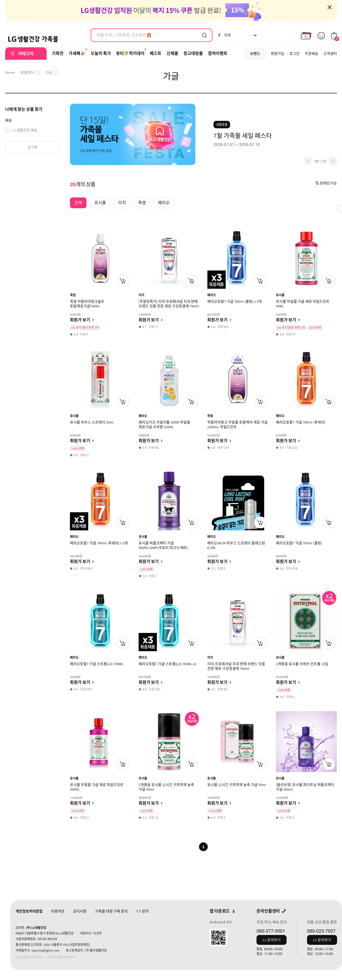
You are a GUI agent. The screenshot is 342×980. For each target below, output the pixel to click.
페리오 (212, 295)
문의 (142, 911)
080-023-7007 (321, 931)
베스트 (156, 53)
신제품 (172, 53)
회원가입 (277, 54)
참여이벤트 (218, 53)
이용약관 (58, 911)
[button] (308, 161)
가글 (49, 72)
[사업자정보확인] (79, 945)
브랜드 (255, 54)
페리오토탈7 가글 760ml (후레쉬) (301, 422)
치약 (224, 35)
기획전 (58, 53)
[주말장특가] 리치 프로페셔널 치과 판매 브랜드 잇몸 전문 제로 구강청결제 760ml (169, 304)
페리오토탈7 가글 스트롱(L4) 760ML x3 (167, 664)
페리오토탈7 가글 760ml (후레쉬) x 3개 (99, 543)
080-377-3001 (271, 931)
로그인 (294, 54)
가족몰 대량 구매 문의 (111, 911)
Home (10, 72)
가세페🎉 (77, 53)
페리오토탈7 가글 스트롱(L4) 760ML (97, 664)
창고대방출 (193, 53)
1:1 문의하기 (272, 940)
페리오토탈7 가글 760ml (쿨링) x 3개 (234, 301)
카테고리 (26, 54)
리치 (141, 295)
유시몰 (280, 295)
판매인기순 (328, 183)
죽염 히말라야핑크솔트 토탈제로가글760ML (87, 304)
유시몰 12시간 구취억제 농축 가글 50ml (237, 785)
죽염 (73, 295)
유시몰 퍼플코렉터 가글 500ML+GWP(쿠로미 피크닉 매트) (163, 545)
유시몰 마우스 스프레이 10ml (92, 422)
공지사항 (80, 911)
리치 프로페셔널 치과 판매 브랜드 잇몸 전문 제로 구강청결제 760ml (236, 666)
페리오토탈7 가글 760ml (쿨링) (299, 543)
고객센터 (330, 54)
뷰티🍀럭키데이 (130, 53)
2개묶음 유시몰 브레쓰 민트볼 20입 (302, 664)
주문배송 (311, 54)
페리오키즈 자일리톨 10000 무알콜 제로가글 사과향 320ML (164, 425)
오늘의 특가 (101, 53)
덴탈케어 (27, 72)
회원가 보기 (80, 320)
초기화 (33, 147)
